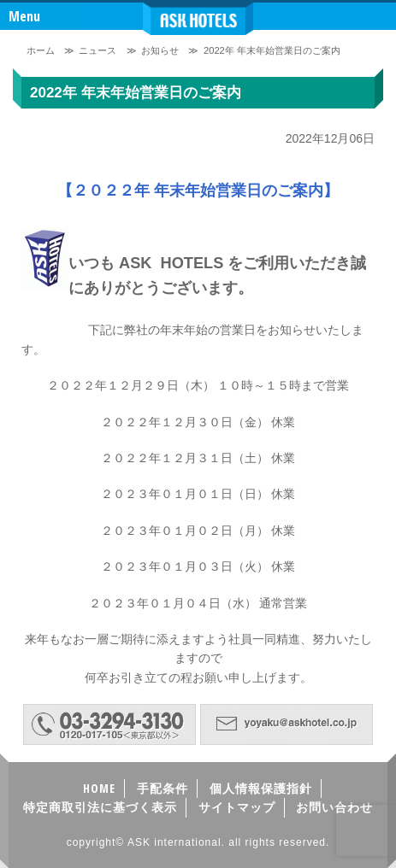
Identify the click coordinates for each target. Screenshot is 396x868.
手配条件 (163, 788)
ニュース (98, 50)
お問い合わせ (334, 807)
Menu (24, 16)
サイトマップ (237, 807)
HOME (99, 788)
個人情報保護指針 (261, 788)
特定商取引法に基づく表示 (100, 807)
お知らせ (160, 50)
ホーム (41, 50)
